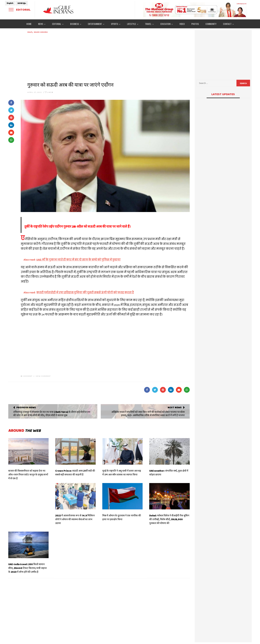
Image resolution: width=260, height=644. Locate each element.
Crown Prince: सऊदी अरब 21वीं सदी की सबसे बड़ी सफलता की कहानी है (75, 473)
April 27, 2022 (35, 92)
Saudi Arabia (41, 32)
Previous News (26, 407)
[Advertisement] (109, 57)
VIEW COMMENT (43, 376)
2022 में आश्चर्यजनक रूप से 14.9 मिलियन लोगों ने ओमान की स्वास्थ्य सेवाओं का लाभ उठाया (75, 519)
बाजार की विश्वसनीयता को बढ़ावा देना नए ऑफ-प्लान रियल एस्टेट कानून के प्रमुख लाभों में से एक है (28, 475)
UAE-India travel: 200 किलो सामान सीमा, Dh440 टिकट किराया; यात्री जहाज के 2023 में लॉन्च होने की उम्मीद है (27, 568)
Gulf (30, 32)
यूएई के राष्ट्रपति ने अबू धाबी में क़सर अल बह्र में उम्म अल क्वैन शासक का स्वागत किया (122, 473)
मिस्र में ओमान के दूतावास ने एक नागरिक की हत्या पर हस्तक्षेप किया (122, 517)
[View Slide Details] (195, 10)
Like (49, 92)
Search (243, 83)
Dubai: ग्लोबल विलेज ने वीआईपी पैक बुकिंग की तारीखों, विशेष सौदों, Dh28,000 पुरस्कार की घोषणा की (169, 519)
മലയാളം (22, 3)
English (10, 3)
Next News (175, 407)
